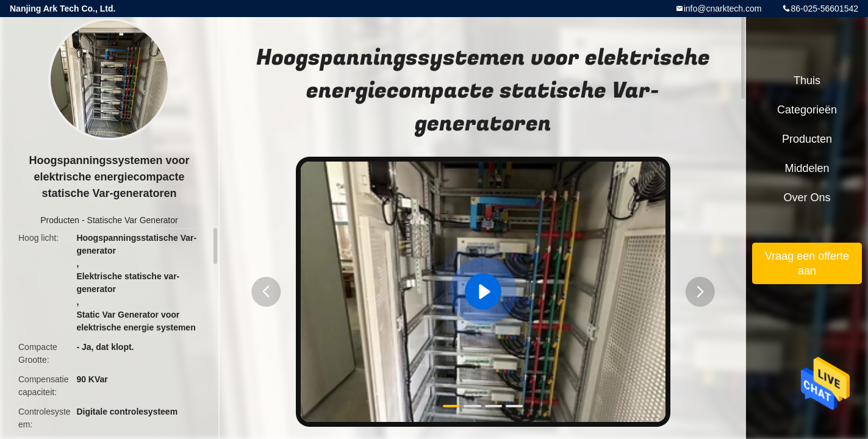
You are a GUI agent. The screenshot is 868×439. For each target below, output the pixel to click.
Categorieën (807, 110)
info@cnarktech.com (723, 9)
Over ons (807, 198)
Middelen (807, 168)
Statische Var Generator (133, 220)
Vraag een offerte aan (807, 263)
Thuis (807, 80)
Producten (60, 220)
